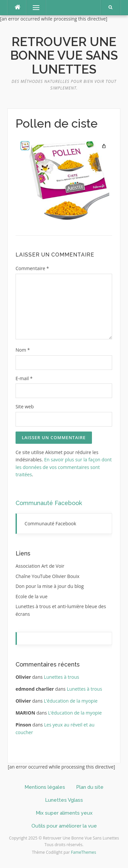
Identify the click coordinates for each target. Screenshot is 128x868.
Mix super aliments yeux (64, 813)
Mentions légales (45, 787)
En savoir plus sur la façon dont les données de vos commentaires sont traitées (64, 467)
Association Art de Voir (40, 566)
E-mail (24, 378)
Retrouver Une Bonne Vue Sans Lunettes (64, 56)
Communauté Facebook (49, 503)
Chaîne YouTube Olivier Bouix (47, 576)
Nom (23, 350)
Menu (33, 7)
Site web (25, 406)
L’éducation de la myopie (71, 701)
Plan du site (90, 787)
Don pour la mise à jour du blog (50, 586)
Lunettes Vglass (64, 800)
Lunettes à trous (62, 677)
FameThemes (83, 852)
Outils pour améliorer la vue (64, 826)
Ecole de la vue (32, 596)
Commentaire (32, 268)
